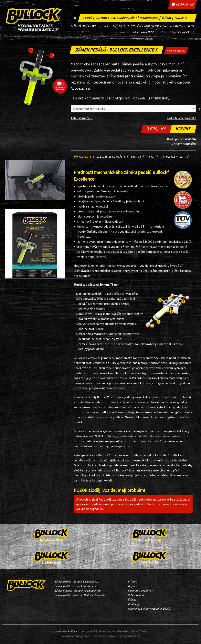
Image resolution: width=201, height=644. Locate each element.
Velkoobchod (151, 17)
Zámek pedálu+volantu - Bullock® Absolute (80, 595)
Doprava (103, 17)
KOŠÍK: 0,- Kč (182, 4)
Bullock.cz (74, 631)
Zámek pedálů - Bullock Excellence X (76, 582)
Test (152, 157)
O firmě (89, 17)
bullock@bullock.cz (178, 32)
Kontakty (182, 17)
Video (137, 157)
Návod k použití (112, 157)
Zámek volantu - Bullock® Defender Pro (77, 591)
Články (168, 17)
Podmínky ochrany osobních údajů (149, 609)
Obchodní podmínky (125, 17)
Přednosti (83, 157)
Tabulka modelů (82, 118)
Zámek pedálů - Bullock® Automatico (76, 586)
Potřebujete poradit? (181, 118)
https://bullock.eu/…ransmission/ (142, 98)
